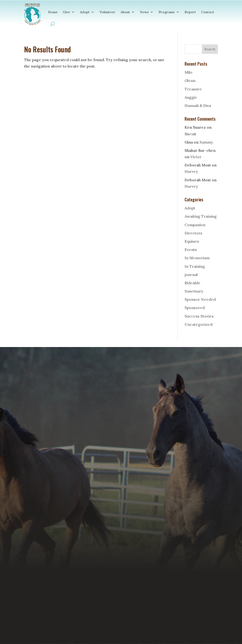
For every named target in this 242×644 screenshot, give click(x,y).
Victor (196, 157)
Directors (193, 233)
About (125, 12)
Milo (188, 72)
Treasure (193, 89)
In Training (195, 266)
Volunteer (107, 12)
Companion (195, 225)
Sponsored (195, 308)
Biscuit (190, 134)
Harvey (191, 171)
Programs (167, 12)
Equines (192, 241)
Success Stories (199, 316)
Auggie (191, 97)
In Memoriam (197, 258)
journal (191, 275)
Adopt (85, 12)
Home (53, 12)
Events (191, 250)
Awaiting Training (201, 216)
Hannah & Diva (198, 106)
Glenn (190, 80)
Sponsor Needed (200, 299)
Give (66, 12)
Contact (208, 12)
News (144, 12)
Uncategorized (199, 324)
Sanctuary (194, 291)
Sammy (206, 142)
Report (190, 12)
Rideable (192, 283)
